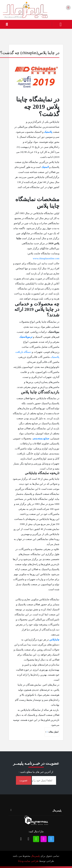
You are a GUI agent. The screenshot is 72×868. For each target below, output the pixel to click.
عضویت (24, 780)
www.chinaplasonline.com (46, 258)
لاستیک (45, 167)
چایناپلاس (54, 640)
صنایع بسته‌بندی (41, 438)
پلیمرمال (35, 856)
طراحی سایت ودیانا (28, 861)
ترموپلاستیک (26, 337)
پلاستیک (48, 132)
